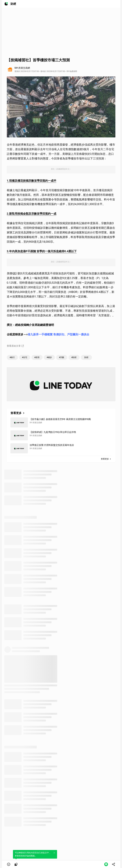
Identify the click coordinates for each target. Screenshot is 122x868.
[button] (9, 864)
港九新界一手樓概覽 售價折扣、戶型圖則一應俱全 (58, 334)
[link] (16, 864)
